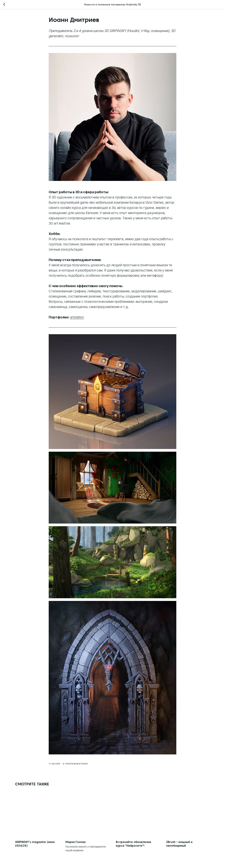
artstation (77, 317)
